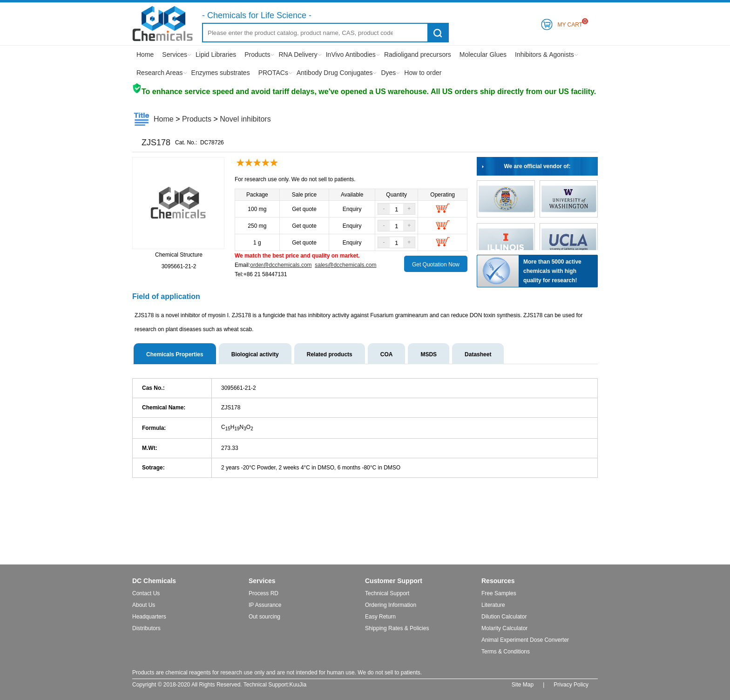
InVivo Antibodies (351, 54)
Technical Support (387, 593)
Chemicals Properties (175, 354)
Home (145, 54)
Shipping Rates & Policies (397, 628)
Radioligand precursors (418, 54)
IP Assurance (265, 605)
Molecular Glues (483, 54)
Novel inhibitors (245, 119)
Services (175, 54)
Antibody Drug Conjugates (335, 73)
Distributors (146, 628)
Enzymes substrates (221, 73)
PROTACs (273, 73)
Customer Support (394, 581)
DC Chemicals (154, 581)
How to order (423, 73)
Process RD (264, 593)
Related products (330, 354)
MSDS (429, 354)
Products (257, 54)
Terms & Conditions (506, 652)
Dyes (388, 73)
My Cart (570, 23)
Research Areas (160, 73)
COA (387, 354)
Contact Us (146, 593)
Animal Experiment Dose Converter (525, 640)
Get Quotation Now (436, 265)
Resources (498, 581)
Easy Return (380, 617)
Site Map (523, 685)
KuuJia (298, 685)
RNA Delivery (298, 54)
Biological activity (255, 354)
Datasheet (478, 354)
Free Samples (499, 593)
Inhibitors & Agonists (544, 54)
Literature (493, 605)
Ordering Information (391, 605)
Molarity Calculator (504, 628)
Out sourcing (264, 617)
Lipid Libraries (216, 54)
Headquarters (149, 617)
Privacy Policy (571, 685)
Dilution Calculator (504, 617)
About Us (144, 605)
